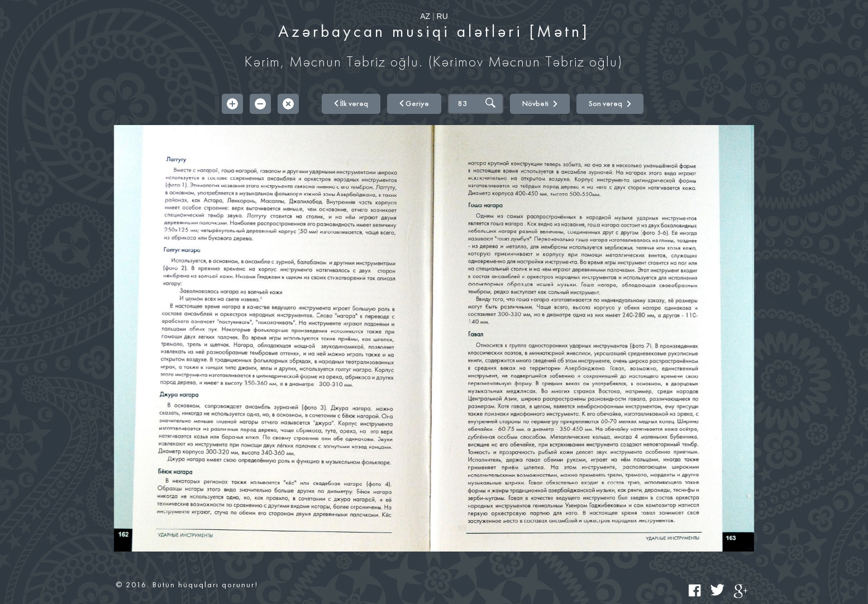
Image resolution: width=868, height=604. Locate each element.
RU (442, 16)
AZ (425, 16)
